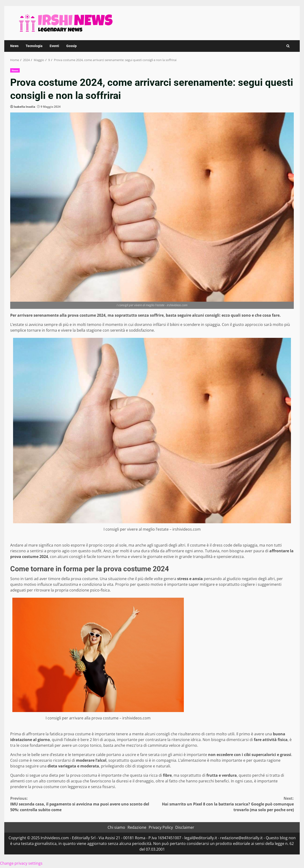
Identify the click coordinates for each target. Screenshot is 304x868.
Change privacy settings (21, 863)
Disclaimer (185, 827)
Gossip (71, 46)
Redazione (137, 827)
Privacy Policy (161, 827)
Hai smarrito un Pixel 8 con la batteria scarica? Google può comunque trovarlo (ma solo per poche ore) (223, 804)
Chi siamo (116, 827)
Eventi (54, 46)
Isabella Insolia (24, 107)
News (14, 46)
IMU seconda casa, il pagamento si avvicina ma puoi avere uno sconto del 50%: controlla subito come (81, 804)
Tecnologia (34, 46)
